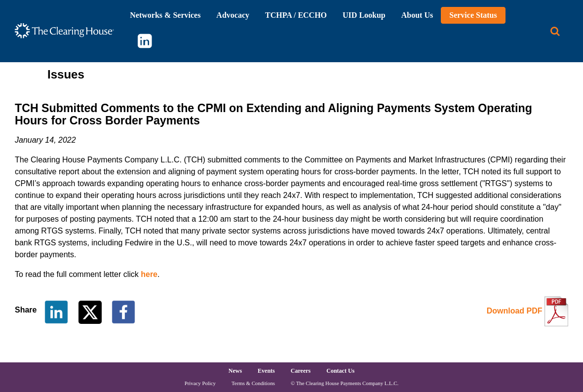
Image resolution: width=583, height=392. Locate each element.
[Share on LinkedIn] (56, 311)
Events (266, 371)
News (235, 371)
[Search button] (555, 31)
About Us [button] (417, 15)
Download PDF (515, 311)
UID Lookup (364, 15)
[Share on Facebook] (123, 311)
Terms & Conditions (253, 383)
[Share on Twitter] (91, 311)
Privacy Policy (200, 383)
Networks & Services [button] (165, 15)
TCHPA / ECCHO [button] (296, 15)
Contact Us (340, 371)
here (149, 274)
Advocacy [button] (233, 15)
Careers (301, 371)
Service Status (473, 15)
